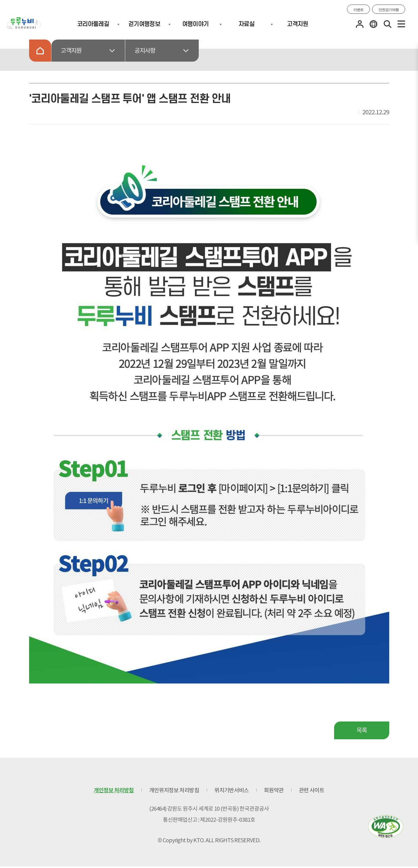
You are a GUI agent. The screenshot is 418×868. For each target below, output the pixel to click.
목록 (362, 730)
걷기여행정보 (144, 24)
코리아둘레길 (93, 24)
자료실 (247, 24)
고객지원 (297, 24)
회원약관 (274, 790)
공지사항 (145, 51)
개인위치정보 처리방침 (174, 790)
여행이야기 (195, 24)
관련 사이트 (312, 790)
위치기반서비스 (232, 790)
